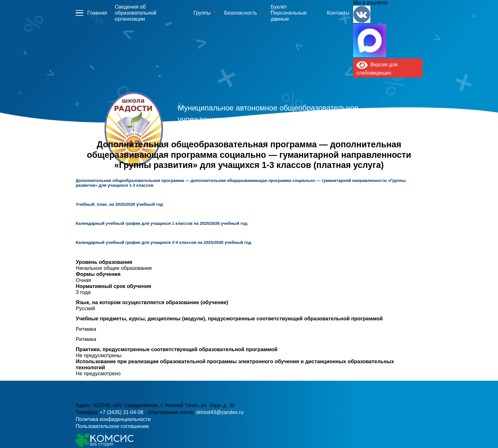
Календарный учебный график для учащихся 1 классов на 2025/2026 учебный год (161, 223)
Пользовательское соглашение (112, 426)
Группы (202, 13)
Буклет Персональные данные (289, 13)
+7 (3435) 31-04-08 (122, 412)
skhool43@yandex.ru (220, 412)
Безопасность (241, 13)
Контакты (338, 13)
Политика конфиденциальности (113, 419)
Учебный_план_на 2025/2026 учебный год (119, 204)
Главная (97, 13)
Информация (79, 13)
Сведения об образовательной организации (135, 13)
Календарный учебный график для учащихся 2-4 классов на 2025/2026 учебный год (163, 242)
